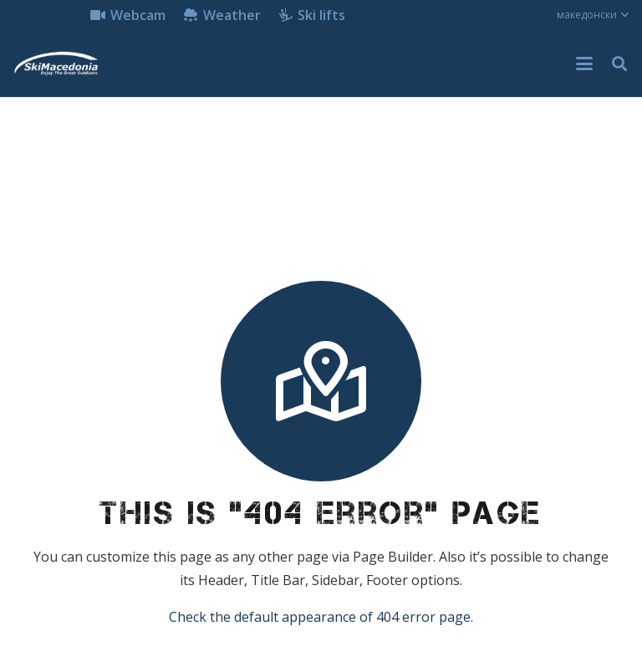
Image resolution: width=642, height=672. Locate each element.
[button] (593, 15)
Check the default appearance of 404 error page (320, 617)
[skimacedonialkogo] (56, 64)
